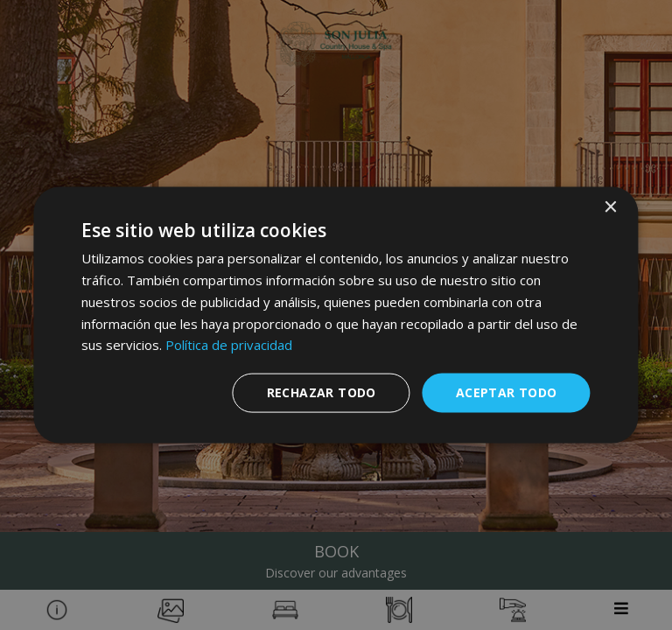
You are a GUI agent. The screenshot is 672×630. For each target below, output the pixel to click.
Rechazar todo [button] (322, 392)
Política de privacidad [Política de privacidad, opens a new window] (229, 345)
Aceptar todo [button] (507, 392)
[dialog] (336, 315)
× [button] (610, 208)
